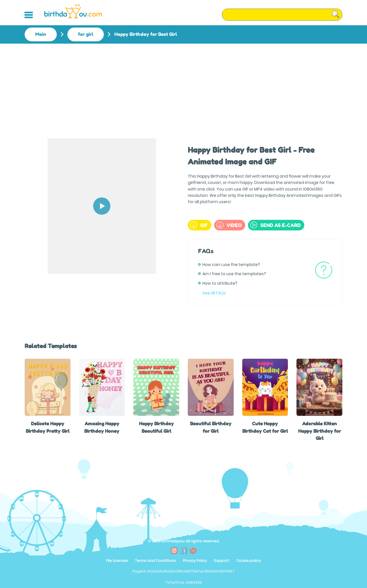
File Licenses (117, 561)
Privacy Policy (195, 561)
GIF (199, 225)
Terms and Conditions (156, 561)
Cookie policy (249, 561)
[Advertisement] (183, 87)
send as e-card (276, 225)
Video (229, 225)
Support (222, 561)
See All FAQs (214, 293)
